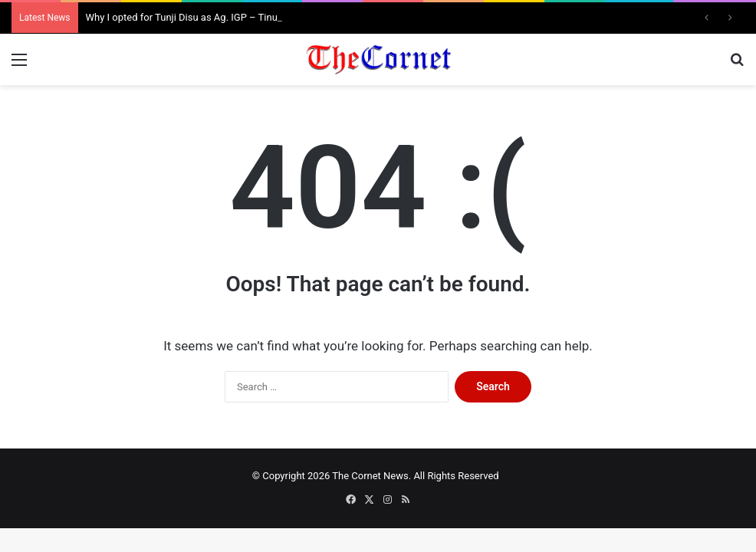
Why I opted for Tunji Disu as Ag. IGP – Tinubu (187, 17)
